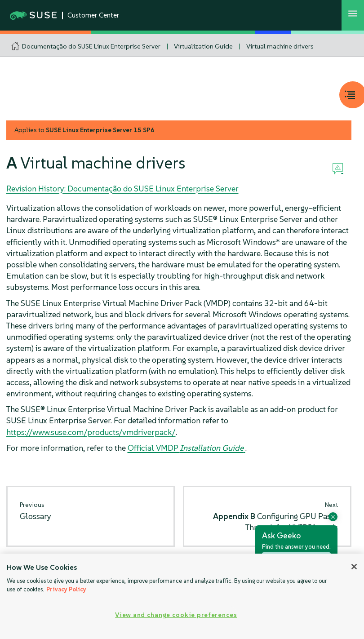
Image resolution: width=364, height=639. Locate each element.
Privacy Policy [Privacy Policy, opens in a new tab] (66, 589)
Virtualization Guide (203, 46)
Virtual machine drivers (280, 46)
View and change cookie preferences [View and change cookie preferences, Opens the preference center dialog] (176, 615)
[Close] (354, 567)
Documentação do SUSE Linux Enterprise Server (91, 46)
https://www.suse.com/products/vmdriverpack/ (91, 432)
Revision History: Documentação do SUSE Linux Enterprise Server (122, 189)
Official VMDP (186, 448)
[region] (182, 596)
